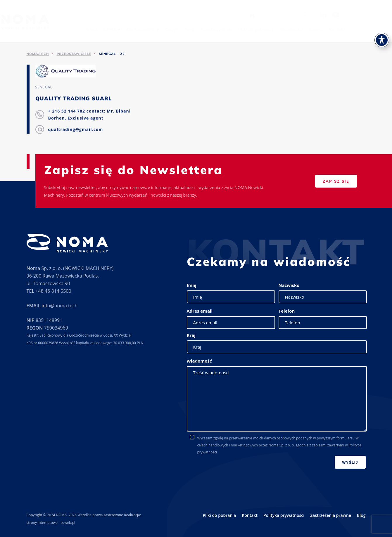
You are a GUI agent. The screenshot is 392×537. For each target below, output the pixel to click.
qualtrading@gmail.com (76, 130)
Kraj (191, 335)
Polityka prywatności (284, 515)
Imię (192, 285)
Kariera (352, 30)
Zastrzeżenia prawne (331, 515)
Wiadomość (199, 361)
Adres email (200, 311)
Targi (226, 30)
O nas (128, 30)
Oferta (146, 29)
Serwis (208, 30)
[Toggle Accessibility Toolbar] (382, 28)
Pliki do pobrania (292, 30)
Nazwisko (289, 285)
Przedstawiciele (253, 30)
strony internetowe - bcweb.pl (51, 523)
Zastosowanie (177, 29)
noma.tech (38, 54)
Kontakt (373, 30)
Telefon (287, 311)
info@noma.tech (59, 306)
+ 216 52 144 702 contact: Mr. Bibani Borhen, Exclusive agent (89, 115)
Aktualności (327, 30)
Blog (361, 515)
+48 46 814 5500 (53, 291)
